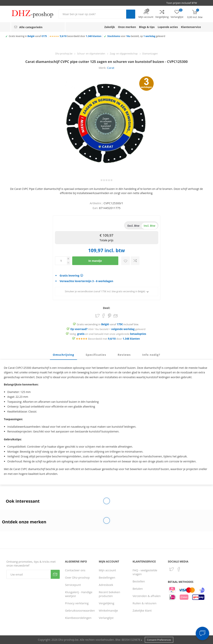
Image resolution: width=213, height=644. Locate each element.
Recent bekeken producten (109, 594)
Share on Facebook (104, 316)
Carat (111, 68)
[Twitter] (172, 569)
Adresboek (106, 585)
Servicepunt (73, 585)
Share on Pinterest (110, 316)
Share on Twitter (97, 316)
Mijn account (146, 17)
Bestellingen (107, 577)
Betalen (138, 589)
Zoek (131, 14)
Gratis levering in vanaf (28, 36)
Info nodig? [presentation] (151, 355)
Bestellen (139, 581)
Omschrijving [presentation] (63, 355)
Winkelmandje (108, 610)
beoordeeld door (81, 36)
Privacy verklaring (77, 603)
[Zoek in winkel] (92, 14)
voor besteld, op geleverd (136, 36)
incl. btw (149, 226)
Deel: (107, 308)
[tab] (63, 355)
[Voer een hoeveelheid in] (61, 261)
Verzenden (55, 574)
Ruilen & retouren (144, 603)
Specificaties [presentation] (96, 355)
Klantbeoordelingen (78, 618)
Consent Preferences (159, 640)
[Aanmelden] (28, 574)
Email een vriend (116, 316)
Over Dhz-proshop (77, 577)
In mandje (95, 261)
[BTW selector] (183, 3)
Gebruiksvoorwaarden (80, 610)
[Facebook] (179, 569)
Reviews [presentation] (124, 355)
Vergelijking (162, 17)
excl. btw (134, 226)
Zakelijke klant (142, 610)
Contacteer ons (75, 570)
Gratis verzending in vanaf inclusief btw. (108, 324)
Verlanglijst (106, 618)
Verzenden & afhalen (147, 596)
